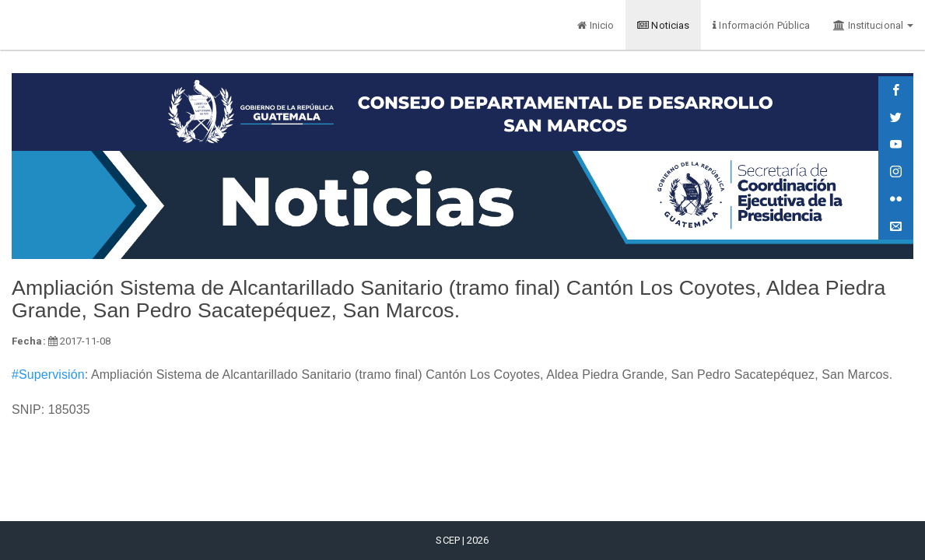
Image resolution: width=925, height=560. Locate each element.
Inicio (596, 25)
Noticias (663, 25)
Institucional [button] (873, 25)
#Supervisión (48, 374)
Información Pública (761, 25)
